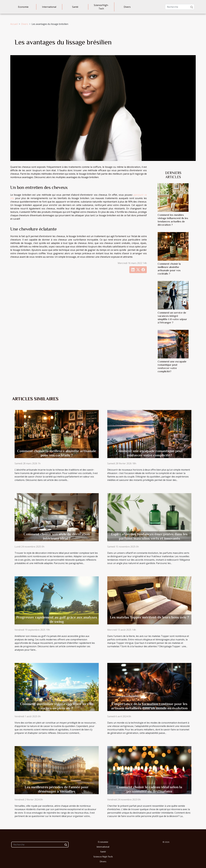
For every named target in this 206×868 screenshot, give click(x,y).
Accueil (14, 24)
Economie (23, 7)
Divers (127, 7)
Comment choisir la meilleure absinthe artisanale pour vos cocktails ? (57, 453)
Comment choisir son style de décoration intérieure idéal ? (57, 536)
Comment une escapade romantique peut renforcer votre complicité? (149, 453)
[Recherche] (180, 7)
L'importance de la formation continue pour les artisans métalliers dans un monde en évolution (149, 706)
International (49, 7)
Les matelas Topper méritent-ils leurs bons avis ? (149, 617)
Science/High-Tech (101, 7)
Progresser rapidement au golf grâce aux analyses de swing (57, 619)
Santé (75, 7)
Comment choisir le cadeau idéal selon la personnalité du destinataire (149, 789)
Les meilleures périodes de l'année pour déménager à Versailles (57, 789)
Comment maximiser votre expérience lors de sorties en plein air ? (57, 706)
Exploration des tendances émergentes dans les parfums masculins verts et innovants (149, 536)
